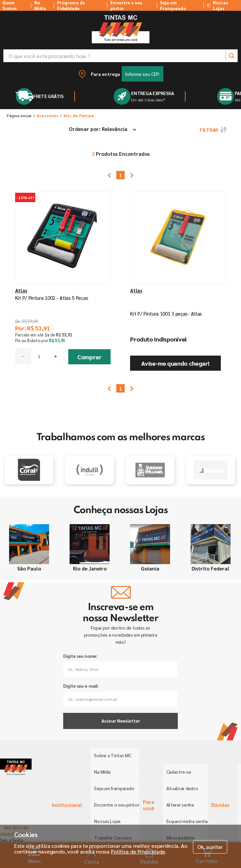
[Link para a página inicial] (19, 116)
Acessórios (48, 116)
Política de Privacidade (138, 851)
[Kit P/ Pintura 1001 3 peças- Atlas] (178, 282)
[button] (120, 74)
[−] (23, 356)
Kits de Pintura (79, 116)
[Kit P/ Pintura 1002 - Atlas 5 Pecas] (63, 282)
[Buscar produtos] (232, 56)
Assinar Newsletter (121, 721)
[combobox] (120, 56)
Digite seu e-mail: (81, 686)
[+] (55, 356)
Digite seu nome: (80, 656)
